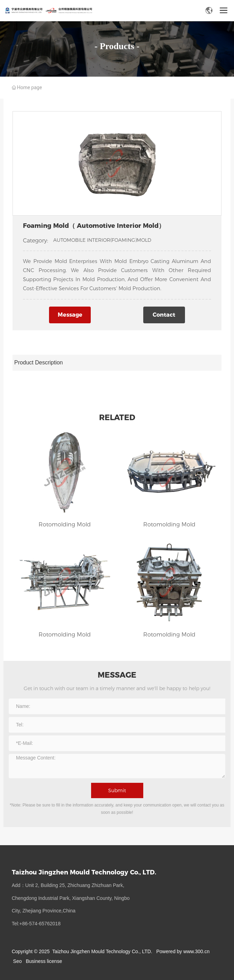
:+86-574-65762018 (39, 924)
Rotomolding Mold (65, 524)
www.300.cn (196, 951)
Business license (44, 961)
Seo (18, 961)
